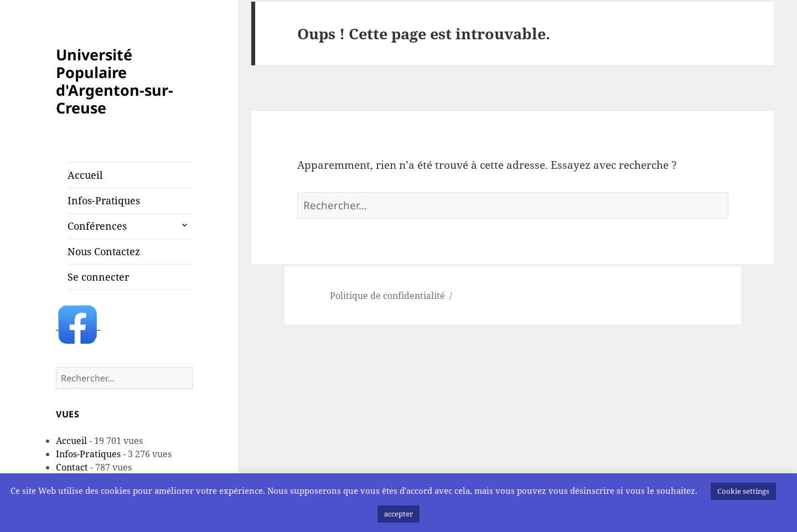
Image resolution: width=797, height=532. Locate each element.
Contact (72, 467)
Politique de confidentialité (387, 296)
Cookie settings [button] (743, 491)
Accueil (85, 175)
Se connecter (98, 277)
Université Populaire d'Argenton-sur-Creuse (115, 81)
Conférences (97, 226)
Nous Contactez (104, 251)
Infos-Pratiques (104, 200)
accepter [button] (398, 514)
